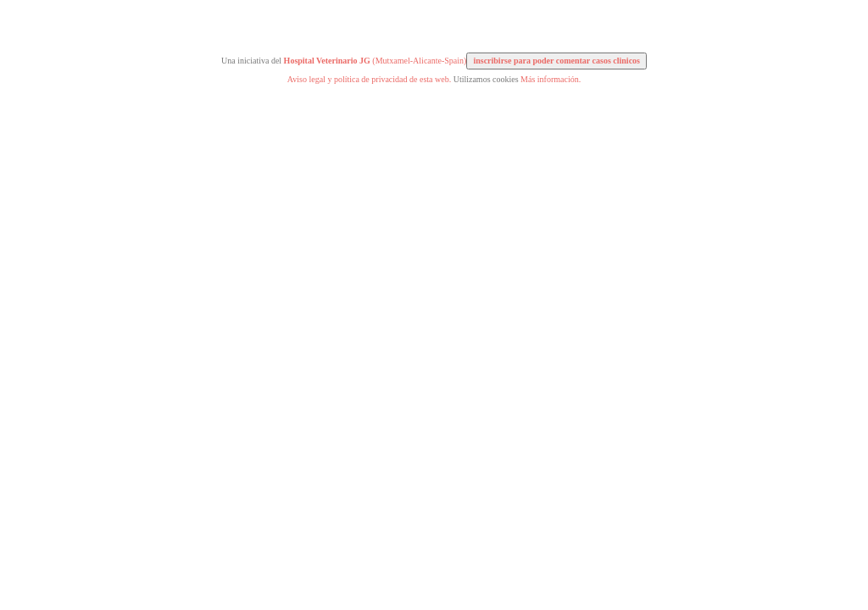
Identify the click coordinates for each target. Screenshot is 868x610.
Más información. (551, 79)
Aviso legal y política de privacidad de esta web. (369, 79)
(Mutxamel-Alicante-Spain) (376, 61)
